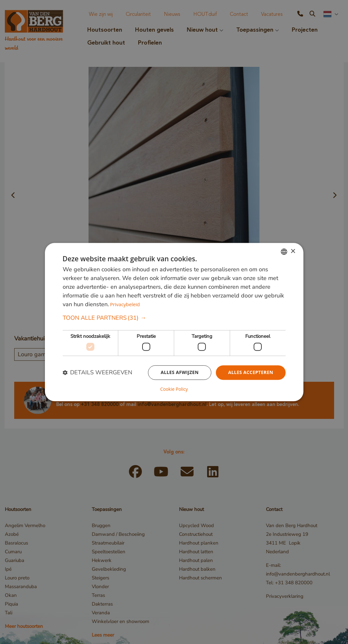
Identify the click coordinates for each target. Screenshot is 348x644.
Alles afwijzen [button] (180, 372)
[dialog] (174, 322)
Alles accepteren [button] (251, 372)
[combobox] (284, 252)
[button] (174, 318)
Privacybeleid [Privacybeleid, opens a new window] (125, 305)
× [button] (293, 251)
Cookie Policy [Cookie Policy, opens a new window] (174, 389)
